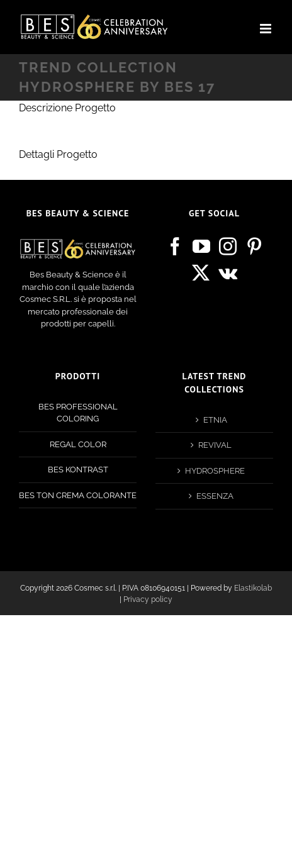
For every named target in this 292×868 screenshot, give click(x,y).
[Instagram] (228, 247)
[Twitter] (201, 273)
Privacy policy (148, 599)
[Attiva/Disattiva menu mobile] (267, 29)
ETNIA (215, 420)
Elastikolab (253, 588)
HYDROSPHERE (215, 471)
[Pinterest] (254, 247)
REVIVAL (215, 445)
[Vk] (228, 273)
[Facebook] (175, 247)
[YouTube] (201, 247)
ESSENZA (215, 496)
